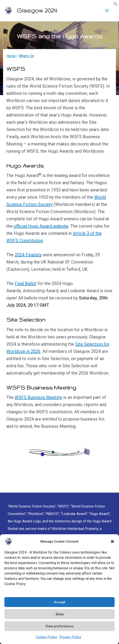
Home (11, 56)
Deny (60, 614)
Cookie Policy (46, 637)
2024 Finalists (28, 255)
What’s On (26, 56)
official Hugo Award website (41, 226)
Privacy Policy (70, 637)
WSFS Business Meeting (38, 397)
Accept (60, 602)
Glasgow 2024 (37, 10)
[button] (112, 541)
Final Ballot (26, 283)
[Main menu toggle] (107, 11)
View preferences (59, 626)
